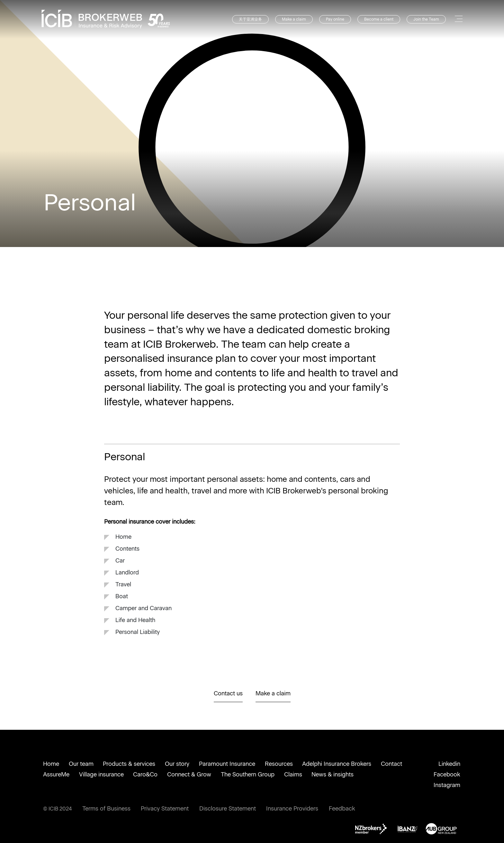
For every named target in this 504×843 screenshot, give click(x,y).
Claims (293, 774)
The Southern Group (248, 774)
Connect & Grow (189, 774)
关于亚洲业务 (250, 19)
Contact (392, 764)
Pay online (335, 19)
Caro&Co (145, 774)
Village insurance (101, 774)
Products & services (129, 764)
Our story (177, 764)
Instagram (447, 785)
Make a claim (294, 19)
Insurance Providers (292, 809)
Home (51, 764)
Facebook (447, 774)
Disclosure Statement (228, 809)
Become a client (379, 19)
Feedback (342, 809)
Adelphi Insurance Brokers (337, 764)
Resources (279, 764)
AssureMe (56, 774)
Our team (81, 764)
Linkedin (449, 764)
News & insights (333, 774)
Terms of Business (106, 809)
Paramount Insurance (227, 764)
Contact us (228, 693)
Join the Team (426, 19)
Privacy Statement (165, 809)
